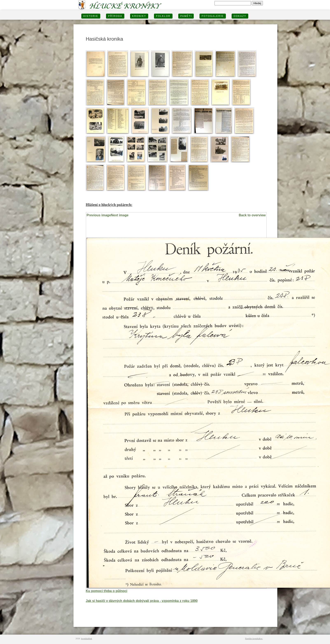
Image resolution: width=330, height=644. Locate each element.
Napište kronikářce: (254, 638)
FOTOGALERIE (213, 16)
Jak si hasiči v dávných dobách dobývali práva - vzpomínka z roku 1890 (142, 601)
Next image (120, 215)
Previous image (99, 215)
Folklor (163, 16)
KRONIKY (139, 16)
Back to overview (252, 215)
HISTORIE (91, 16)
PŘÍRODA (115, 16)
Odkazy (240, 16)
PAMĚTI (186, 16)
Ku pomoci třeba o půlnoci (107, 591)
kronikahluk (87, 638)
